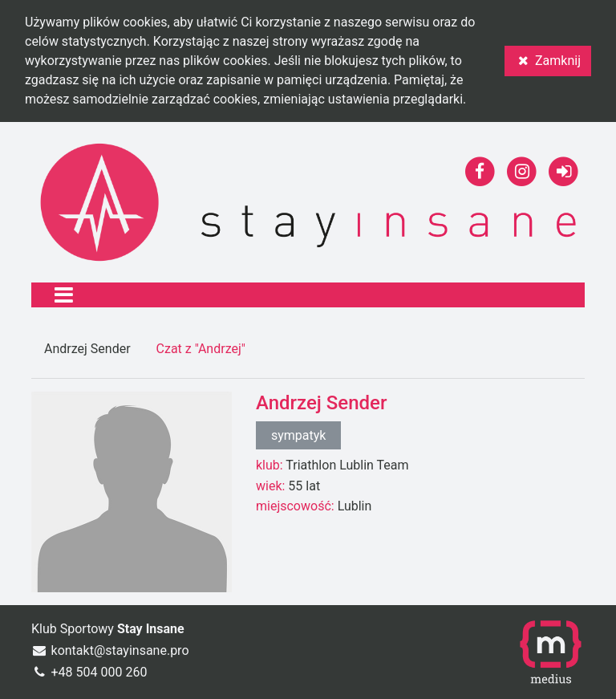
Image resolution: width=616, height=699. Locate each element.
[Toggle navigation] (64, 295)
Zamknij (548, 61)
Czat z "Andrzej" (201, 349)
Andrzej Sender (87, 349)
